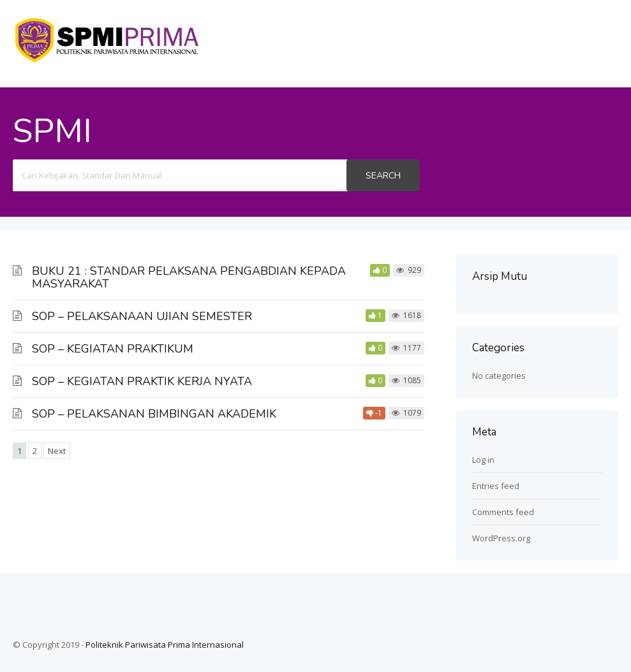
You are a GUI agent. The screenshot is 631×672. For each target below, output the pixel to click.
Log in (483, 460)
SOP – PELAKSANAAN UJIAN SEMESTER (142, 316)
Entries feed (496, 486)
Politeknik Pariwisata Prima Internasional (165, 645)
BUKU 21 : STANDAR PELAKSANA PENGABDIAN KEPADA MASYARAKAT (189, 277)
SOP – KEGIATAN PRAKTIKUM (113, 349)
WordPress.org (501, 538)
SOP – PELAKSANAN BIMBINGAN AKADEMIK (154, 414)
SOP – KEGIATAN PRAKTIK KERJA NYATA (142, 381)
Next (57, 451)
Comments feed (503, 512)
